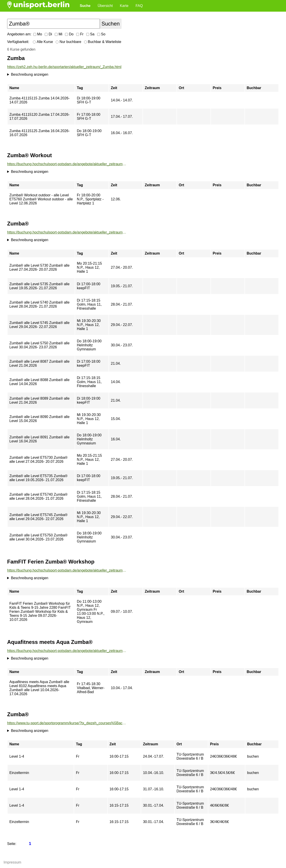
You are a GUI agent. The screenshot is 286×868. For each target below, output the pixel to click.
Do (69, 34)
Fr (80, 34)
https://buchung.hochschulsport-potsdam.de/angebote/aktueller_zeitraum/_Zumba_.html (67, 232)
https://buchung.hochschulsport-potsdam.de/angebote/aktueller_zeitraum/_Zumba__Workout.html (67, 164)
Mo (38, 34)
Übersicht (105, 6)
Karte (124, 6)
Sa (90, 34)
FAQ (139, 6)
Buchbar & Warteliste (103, 42)
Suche (85, 6)
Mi (59, 34)
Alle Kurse (43, 42)
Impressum (12, 862)
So (101, 34)
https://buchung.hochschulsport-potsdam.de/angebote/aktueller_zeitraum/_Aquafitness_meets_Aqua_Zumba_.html (67, 651)
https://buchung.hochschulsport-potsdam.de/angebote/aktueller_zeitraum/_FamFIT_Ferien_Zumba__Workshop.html (67, 570)
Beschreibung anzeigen (30, 74)
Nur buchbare (68, 42)
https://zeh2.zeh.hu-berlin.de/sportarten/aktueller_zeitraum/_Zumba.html (64, 67)
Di (48, 34)
